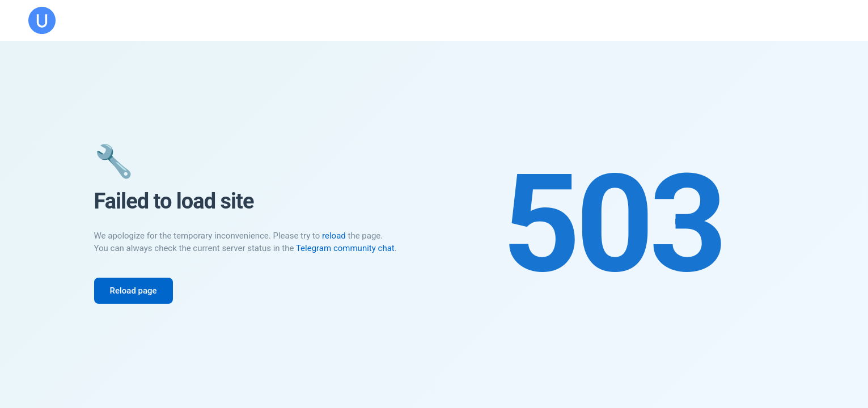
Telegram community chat (345, 248)
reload (334, 236)
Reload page (134, 291)
